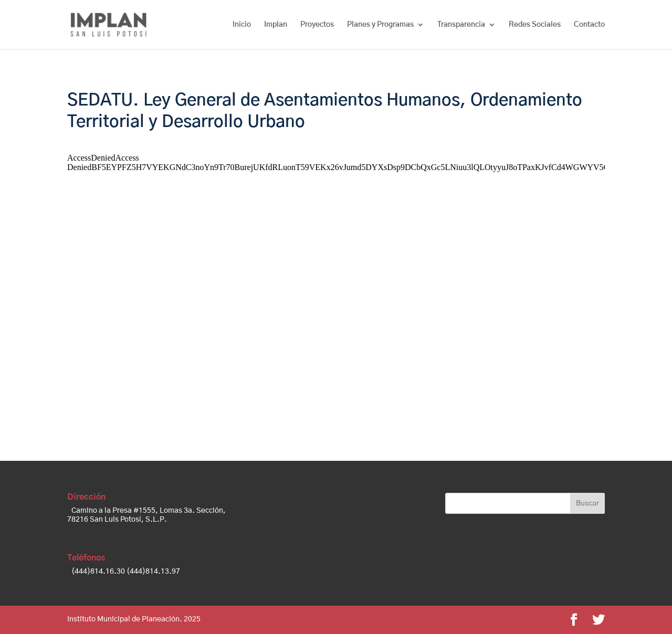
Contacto (589, 25)
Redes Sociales (535, 25)
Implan (276, 25)
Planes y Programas (380, 25)
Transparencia (461, 25)
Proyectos (317, 25)
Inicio (242, 25)
